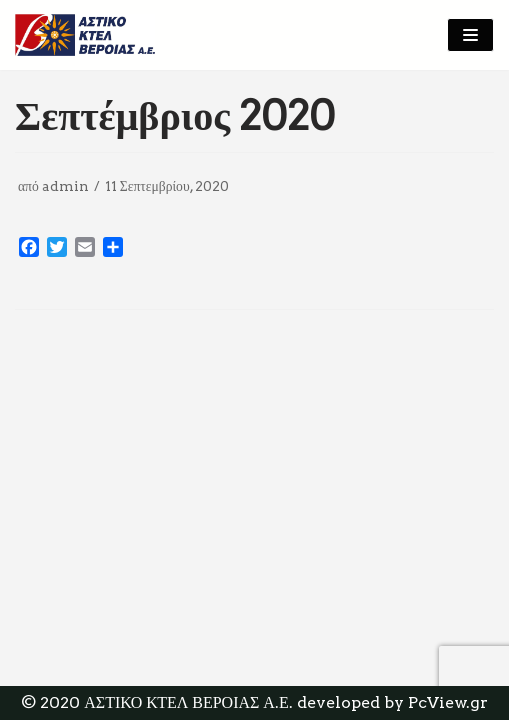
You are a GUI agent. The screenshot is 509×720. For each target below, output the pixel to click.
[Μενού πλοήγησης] (470, 35)
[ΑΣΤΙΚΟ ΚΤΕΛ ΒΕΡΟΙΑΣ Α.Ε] (85, 35)
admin (65, 186)
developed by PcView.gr (392, 702)
